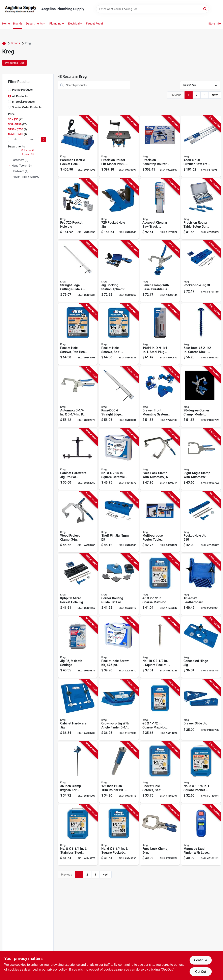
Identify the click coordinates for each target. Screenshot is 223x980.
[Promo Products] (9, 89)
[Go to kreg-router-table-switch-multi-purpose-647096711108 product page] (160, 522)
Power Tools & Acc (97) (26, 177)
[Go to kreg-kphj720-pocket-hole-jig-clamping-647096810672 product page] (119, 209)
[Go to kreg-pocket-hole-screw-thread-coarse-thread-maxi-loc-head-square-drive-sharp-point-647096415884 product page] (201, 772)
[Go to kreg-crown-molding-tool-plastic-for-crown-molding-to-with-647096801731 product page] (119, 710)
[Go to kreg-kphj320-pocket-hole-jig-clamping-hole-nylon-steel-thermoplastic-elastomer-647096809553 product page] (201, 522)
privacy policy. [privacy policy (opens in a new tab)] (57, 969)
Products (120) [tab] (15, 63)
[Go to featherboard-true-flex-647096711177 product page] (201, 584)
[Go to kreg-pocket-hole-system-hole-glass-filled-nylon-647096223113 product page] (78, 647)
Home (6, 24)
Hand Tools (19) (22, 166)
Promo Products (22, 90)
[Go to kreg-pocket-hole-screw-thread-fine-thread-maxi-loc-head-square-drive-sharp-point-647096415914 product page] (78, 835)
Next (215, 95)
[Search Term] (152, 9)
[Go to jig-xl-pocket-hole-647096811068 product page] (201, 271)
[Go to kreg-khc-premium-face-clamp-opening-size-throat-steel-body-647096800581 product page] (160, 835)
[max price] (32, 140)
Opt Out (201, 972)
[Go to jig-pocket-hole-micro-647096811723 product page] (78, 584)
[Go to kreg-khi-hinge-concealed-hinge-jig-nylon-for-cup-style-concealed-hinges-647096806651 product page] (201, 647)
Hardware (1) (20, 171)
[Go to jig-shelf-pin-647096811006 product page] (119, 522)
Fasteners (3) (20, 160)
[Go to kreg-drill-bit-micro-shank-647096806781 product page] (160, 334)
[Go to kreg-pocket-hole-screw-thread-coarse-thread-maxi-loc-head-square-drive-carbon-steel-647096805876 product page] (78, 334)
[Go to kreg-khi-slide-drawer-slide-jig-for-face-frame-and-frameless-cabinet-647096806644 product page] (201, 710)
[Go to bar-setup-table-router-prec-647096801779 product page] (201, 209)
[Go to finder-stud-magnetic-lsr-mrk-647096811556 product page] (201, 835)
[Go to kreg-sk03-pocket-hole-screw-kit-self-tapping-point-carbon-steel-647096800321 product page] (119, 647)
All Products (20, 96)
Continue (201, 960)
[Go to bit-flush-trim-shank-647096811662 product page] (119, 772)
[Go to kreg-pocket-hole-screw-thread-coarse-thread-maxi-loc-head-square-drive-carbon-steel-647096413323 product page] (160, 710)
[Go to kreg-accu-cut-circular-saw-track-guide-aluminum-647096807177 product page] (160, 209)
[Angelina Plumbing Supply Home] (20, 9)
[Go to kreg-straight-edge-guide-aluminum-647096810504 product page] (119, 397)
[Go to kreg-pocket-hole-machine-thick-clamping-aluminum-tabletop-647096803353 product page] (78, 146)
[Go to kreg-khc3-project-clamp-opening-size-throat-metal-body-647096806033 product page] (78, 522)
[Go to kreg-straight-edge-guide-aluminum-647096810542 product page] (78, 271)
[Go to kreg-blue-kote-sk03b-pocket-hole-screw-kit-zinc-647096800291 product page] (119, 459)
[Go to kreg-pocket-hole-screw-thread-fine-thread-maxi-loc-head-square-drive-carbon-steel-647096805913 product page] (119, 334)
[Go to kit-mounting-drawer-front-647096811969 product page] (160, 397)
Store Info (215, 24)
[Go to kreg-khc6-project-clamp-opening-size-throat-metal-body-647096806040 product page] (160, 459)
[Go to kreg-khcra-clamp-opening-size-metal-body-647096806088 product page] (201, 459)
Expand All (28, 154)
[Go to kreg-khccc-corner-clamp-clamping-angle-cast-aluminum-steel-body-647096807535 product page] (201, 397)
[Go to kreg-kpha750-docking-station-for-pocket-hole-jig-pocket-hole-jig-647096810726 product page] (119, 271)
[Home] (4, 43)
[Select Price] (44, 140)
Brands (18, 24)
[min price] (15, 140)
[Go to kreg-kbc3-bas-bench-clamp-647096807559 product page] (160, 271)
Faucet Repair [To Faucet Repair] (95, 24)
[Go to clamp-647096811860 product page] (78, 772)
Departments (34, 24)
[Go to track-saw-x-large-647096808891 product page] (201, 146)
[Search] (205, 9)
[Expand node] (9, 160)
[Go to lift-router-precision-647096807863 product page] (119, 146)
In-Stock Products (23, 102)
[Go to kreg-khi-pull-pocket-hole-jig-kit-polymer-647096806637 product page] (78, 710)
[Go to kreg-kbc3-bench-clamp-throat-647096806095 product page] (78, 397)
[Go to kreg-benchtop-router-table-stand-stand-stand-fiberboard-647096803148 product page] (160, 146)
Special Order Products (27, 107)
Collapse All (28, 150)
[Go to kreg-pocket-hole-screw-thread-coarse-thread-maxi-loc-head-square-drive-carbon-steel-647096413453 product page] (160, 584)
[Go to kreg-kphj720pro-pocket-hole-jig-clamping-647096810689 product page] (78, 209)
